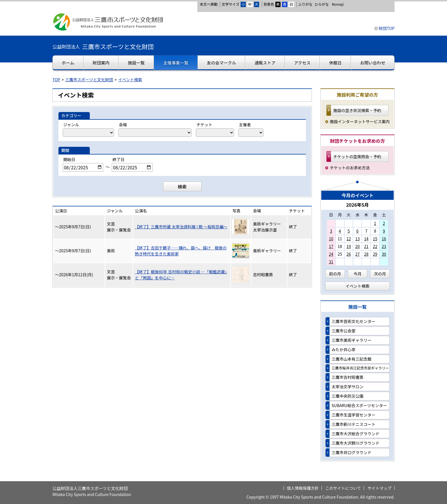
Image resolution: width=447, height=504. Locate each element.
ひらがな (322, 4)
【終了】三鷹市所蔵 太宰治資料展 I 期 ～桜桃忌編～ (181, 227)
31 (331, 262)
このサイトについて (343, 488)
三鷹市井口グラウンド (351, 452)
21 (366, 246)
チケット (204, 125)
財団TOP (387, 28)
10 (331, 239)
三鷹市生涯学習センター (353, 415)
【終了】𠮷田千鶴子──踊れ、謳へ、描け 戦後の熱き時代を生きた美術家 (181, 251)
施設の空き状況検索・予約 (357, 110)
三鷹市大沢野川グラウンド (355, 443)
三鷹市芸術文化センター (353, 321)
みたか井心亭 (344, 349)
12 (349, 239)
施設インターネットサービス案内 (360, 121)
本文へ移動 (209, 4)
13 (357, 239)
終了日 (118, 159)
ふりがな (305, 4)
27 (357, 254)
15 (375, 239)
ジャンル (71, 125)
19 (349, 246)
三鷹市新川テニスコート (353, 424)
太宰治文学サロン (348, 387)
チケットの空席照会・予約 (357, 157)
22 (375, 246)
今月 (357, 274)
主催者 (245, 125)
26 (349, 254)
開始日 (69, 159)
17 (331, 246)
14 (366, 239)
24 (331, 254)
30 (384, 254)
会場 (123, 125)
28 (366, 254)
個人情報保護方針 (303, 488)
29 (375, 254)
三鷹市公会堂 (344, 331)
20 (357, 246)
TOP (56, 80)
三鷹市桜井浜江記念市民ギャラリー (360, 368)
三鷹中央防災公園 (348, 396)
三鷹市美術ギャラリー (351, 340)
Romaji (338, 4)
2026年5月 (357, 205)
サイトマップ (379, 488)
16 (384, 239)
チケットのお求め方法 (350, 168)
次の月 (380, 274)
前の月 (335, 274)
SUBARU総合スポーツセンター (359, 405)
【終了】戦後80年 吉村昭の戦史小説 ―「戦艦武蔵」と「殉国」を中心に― (181, 275)
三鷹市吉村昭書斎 (348, 377)
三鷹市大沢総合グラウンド (355, 434)
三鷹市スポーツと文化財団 (89, 80)
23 (384, 246)
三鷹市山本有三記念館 (351, 359)
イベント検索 (130, 80)
